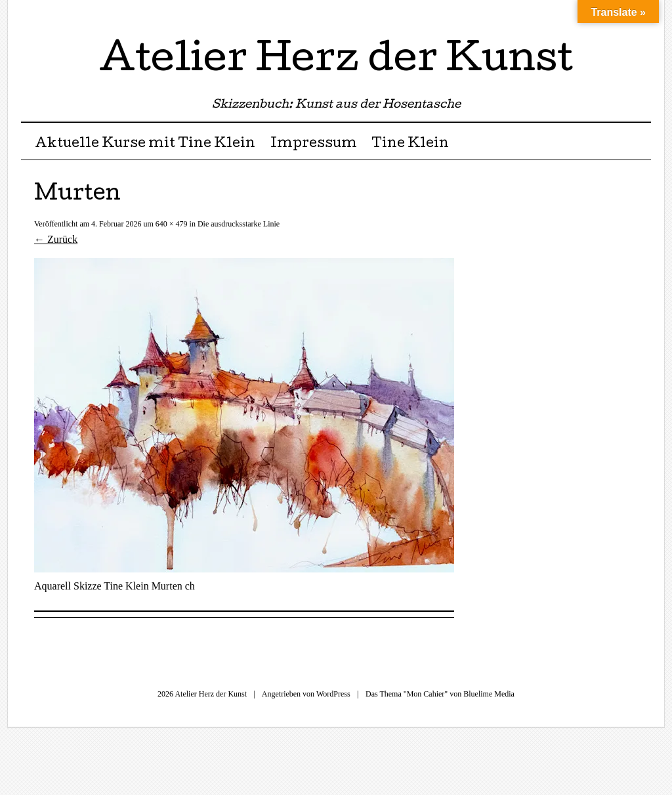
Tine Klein (410, 144)
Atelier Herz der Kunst (336, 62)
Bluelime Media (489, 694)
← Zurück (56, 239)
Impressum (314, 144)
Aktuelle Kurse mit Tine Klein (145, 144)
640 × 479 (172, 224)
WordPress (333, 694)
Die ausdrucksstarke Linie (239, 224)
